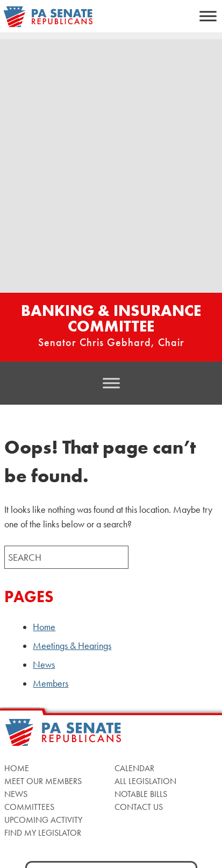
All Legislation (145, 781)
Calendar (134, 768)
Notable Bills (141, 794)
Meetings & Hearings (72, 646)
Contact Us (139, 807)
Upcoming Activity (43, 820)
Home (44, 627)
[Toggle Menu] (208, 16)
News (44, 665)
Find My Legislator (43, 833)
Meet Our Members (43, 781)
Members (51, 683)
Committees (29, 807)
